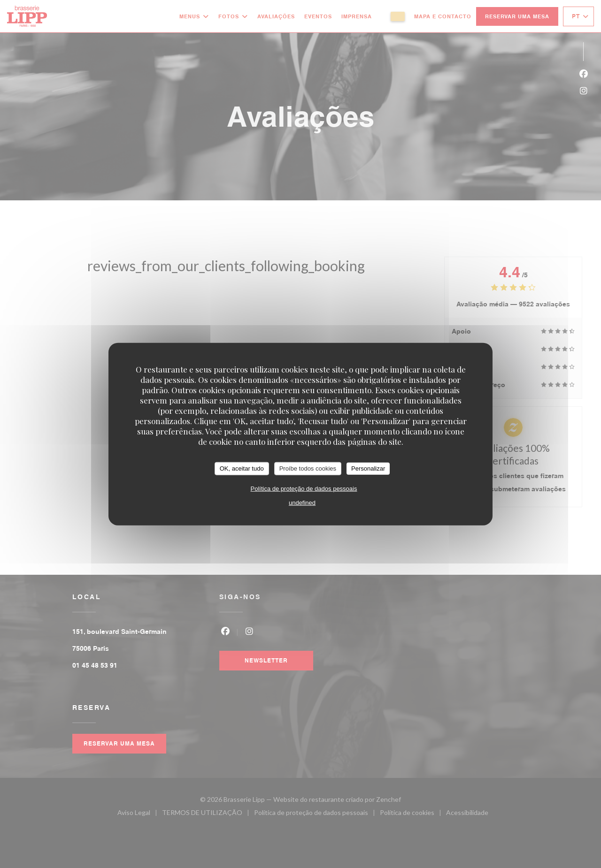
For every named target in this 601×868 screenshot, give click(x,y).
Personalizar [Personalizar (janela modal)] (368, 468)
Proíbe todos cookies (308, 468)
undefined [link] (302, 502)
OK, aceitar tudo (242, 468)
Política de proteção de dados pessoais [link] (304, 488)
